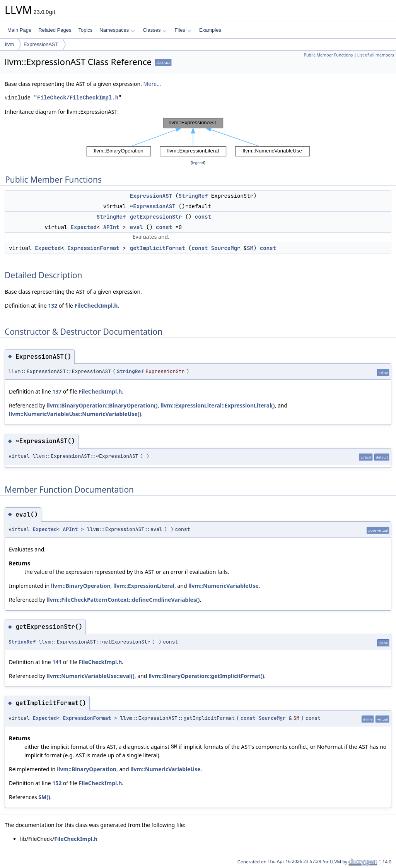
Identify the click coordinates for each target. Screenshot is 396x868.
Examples (210, 30)
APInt (111, 227)
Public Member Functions (328, 55)
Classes (155, 30)
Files (183, 30)
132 (53, 306)
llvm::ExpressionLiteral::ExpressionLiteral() (218, 405)
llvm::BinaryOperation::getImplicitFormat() (206, 676)
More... (152, 84)
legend (198, 163)
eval (137, 227)
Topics (85, 30)
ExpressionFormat (93, 248)
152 (57, 783)
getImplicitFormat (158, 248)
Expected (84, 227)
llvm (9, 44)
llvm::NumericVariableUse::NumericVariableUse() (75, 414)
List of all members (376, 55)
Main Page (19, 30)
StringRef (193, 196)
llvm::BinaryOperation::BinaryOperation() (102, 405)
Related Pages (55, 30)
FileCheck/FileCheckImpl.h (78, 98)
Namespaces (117, 30)
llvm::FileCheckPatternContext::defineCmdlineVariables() (123, 600)
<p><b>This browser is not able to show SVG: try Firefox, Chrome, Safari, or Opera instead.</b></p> (198, 137)
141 (57, 662)
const (203, 217)
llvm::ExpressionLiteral (144, 586)
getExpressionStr (156, 217)
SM (250, 248)
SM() (44, 797)
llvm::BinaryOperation (81, 586)
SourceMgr (226, 248)
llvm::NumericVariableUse (223, 586)
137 (57, 391)
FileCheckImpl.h (96, 306)
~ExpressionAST (153, 206)
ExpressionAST (41, 44)
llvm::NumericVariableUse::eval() (90, 676)
